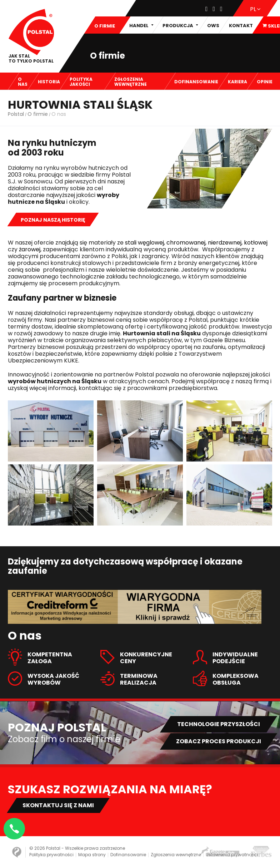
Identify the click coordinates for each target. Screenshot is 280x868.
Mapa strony (92, 855)
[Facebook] (207, 9)
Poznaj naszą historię (53, 220)
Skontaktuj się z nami (58, 805)
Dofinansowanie (128, 855)
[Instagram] (214, 9)
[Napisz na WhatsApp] (14, 829)
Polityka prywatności (51, 855)
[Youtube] (221, 9)
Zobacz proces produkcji (219, 741)
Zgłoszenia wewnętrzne (176, 855)
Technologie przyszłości (219, 724)
